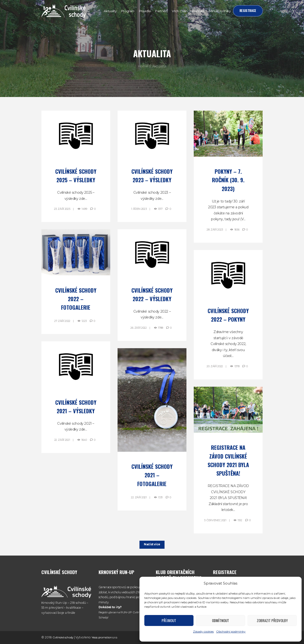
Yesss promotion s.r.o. (107, 637)
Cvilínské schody (64, 637)
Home (143, 67)
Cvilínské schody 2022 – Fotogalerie (76, 299)
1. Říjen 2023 (138, 209)
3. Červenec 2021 (215, 520)
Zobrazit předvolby (272, 620)
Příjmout (169, 620)
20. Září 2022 (215, 366)
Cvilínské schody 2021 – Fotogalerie (152, 475)
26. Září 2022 (138, 328)
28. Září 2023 (215, 230)
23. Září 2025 (62, 209)
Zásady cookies (203, 631)
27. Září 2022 (62, 321)
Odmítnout (221, 620)
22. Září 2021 (62, 440)
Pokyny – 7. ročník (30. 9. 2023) (228, 180)
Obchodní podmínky (231, 631)
